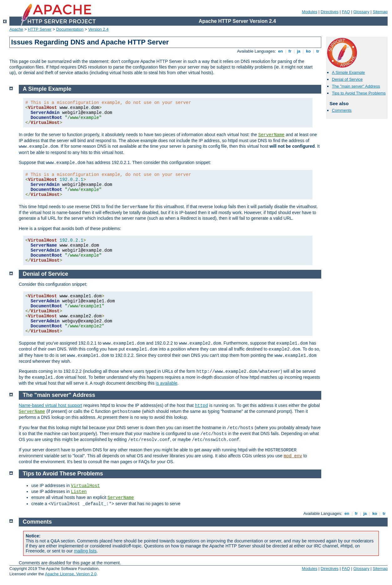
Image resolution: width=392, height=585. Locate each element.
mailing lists (85, 551)
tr (318, 51)
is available (166, 383)
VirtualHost (85, 486)
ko (308, 51)
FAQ (346, 12)
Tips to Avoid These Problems (359, 93)
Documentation (70, 29)
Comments (342, 110)
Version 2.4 (98, 29)
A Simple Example (348, 72)
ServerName (271, 135)
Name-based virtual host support (50, 405)
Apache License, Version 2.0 (71, 574)
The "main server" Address (356, 86)
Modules (309, 12)
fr (290, 51)
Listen (79, 492)
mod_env (293, 456)
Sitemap (380, 12)
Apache (16, 29)
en (281, 51)
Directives (330, 12)
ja (299, 51)
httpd (201, 406)
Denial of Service (347, 79)
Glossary (361, 12)
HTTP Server (40, 29)
